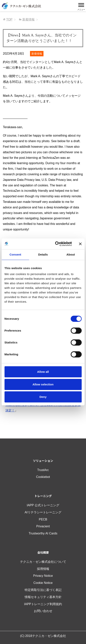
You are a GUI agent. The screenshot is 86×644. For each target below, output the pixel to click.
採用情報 (43, 569)
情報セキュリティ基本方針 (43, 597)
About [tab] (71, 254)
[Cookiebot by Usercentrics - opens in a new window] (55, 244)
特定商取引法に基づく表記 (43, 590)
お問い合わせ (43, 611)
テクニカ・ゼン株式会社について (43, 562)
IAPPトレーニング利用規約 (43, 604)
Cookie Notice (43, 583)
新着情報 (37, 54)
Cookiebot (43, 477)
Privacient (43, 526)
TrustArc (43, 470)
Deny (43, 397)
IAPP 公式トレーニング (43, 505)
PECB (43, 519)
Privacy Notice (43, 576)
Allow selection (43, 384)
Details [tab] (43, 254)
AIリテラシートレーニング (43, 512)
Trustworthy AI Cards (43, 533)
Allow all (43, 372)
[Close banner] (80, 244)
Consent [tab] (15, 254)
